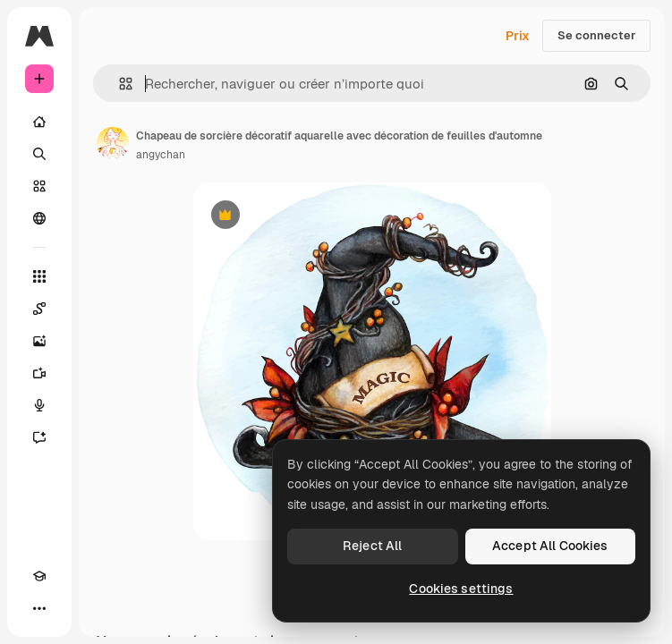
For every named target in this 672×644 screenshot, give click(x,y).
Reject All (372, 546)
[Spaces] (39, 309)
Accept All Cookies (550, 546)
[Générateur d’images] (39, 341)
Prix (518, 36)
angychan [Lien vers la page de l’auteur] (161, 155)
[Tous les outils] (39, 276)
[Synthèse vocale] (39, 405)
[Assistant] (39, 437)
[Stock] (39, 186)
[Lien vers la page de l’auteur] (113, 143)
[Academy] (39, 576)
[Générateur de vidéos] (39, 373)
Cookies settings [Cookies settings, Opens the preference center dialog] (461, 589)
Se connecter (596, 35)
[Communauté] (39, 218)
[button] (119, 84)
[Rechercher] (39, 154)
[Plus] (39, 608)
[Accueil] (39, 122)
